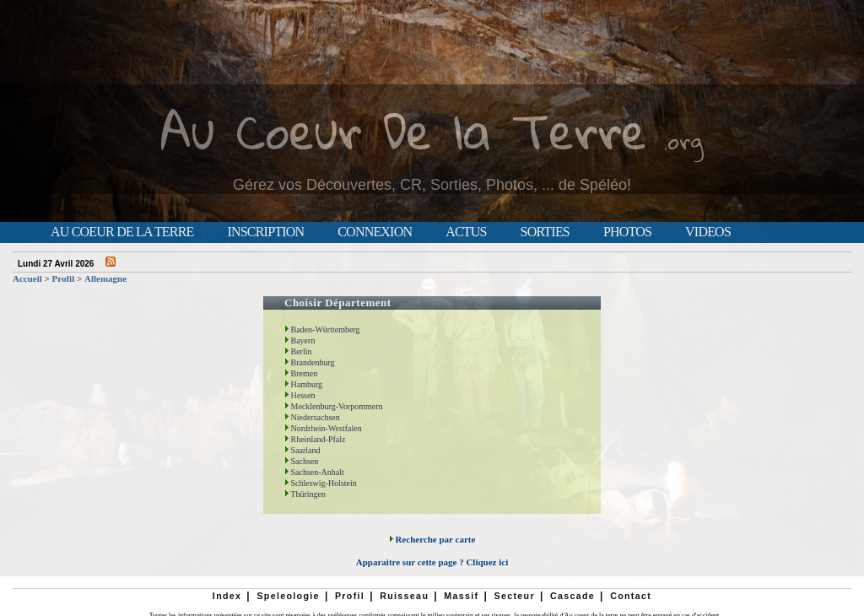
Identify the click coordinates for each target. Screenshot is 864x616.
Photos (627, 232)
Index (227, 596)
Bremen (301, 373)
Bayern (300, 340)
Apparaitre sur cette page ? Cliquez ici (432, 562)
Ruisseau (404, 596)
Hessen (300, 395)
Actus (466, 232)
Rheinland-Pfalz (315, 439)
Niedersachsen (312, 417)
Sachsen (301, 461)
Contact (631, 596)
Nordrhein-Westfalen (323, 428)
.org (683, 140)
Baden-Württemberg (322, 330)
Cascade (572, 596)
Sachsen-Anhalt (314, 472)
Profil (64, 278)
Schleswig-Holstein (321, 483)
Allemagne (105, 278)
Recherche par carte (432, 539)
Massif (461, 596)
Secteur (514, 596)
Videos (708, 232)
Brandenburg (310, 362)
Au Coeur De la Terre (404, 130)
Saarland (302, 450)
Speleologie (288, 596)
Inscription (265, 232)
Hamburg (303, 384)
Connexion (375, 232)
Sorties (545, 232)
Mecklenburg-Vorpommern (334, 406)
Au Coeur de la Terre (122, 232)
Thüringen (305, 494)
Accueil (27, 278)
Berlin (298, 351)
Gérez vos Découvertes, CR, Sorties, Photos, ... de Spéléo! (432, 185)
